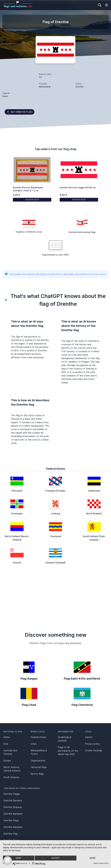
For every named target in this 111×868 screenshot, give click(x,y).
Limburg (55, 513)
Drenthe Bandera (13, 800)
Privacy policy (92, 744)
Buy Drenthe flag (20, 112)
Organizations (38, 761)
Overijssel (55, 536)
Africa (7, 737)
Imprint (89, 737)
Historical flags (39, 767)
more (92, 858)
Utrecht (17, 563)
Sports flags (37, 774)
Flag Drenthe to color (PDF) (56, 255)
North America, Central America (12, 769)
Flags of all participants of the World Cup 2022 (68, 751)
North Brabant (94, 513)
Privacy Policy (104, 863)
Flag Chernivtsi (82, 705)
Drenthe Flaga (11, 820)
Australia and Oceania (10, 752)
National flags (13, 732)
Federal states (38, 737)
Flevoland (17, 491)
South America (11, 777)
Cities (34, 744)
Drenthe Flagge (12, 794)
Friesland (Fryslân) (55, 491)
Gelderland (94, 491)
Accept (55, 858)
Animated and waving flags (82, 232)
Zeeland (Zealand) (55, 563)
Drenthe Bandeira (13, 827)
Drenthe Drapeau (13, 807)
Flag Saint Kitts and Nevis (82, 679)
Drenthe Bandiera (13, 814)
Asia (6, 744)
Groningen (17, 513)
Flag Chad (29, 705)
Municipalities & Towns (39, 752)
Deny (18, 858)
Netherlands (45, 87)
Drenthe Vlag (10, 834)
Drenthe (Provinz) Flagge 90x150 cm (78, 187)
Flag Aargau (29, 679)
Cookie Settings (94, 750)
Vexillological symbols (65, 739)
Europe (7, 761)
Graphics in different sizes (29, 232)
